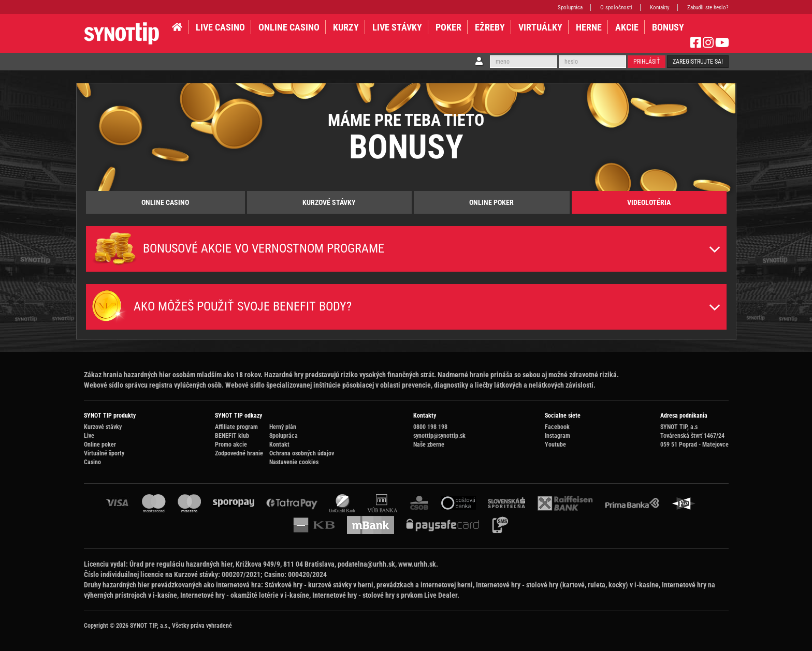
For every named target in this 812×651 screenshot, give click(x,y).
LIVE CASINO (220, 27)
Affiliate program (236, 427)
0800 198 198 (430, 427)
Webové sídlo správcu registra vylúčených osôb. (154, 385)
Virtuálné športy (104, 453)
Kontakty (660, 8)
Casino (92, 462)
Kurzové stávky (329, 202)
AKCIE (627, 27)
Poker (448, 27)
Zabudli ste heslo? (708, 8)
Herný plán (283, 427)
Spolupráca (570, 8)
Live (89, 436)
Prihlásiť (647, 62)
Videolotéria (649, 202)
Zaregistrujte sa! (698, 62)
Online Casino (165, 202)
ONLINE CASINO (289, 27)
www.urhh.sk (417, 564)
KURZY (346, 27)
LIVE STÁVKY (397, 27)
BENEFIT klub (232, 436)
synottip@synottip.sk (439, 436)
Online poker (491, 202)
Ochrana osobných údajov (302, 453)
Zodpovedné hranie (239, 453)
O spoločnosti (616, 8)
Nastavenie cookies (294, 462)
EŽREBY (490, 27)
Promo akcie (231, 445)
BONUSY (668, 27)
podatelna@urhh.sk (366, 564)
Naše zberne (429, 445)
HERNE (589, 27)
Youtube (555, 445)
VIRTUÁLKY (540, 27)
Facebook (557, 427)
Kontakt (279, 445)
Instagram (557, 436)
